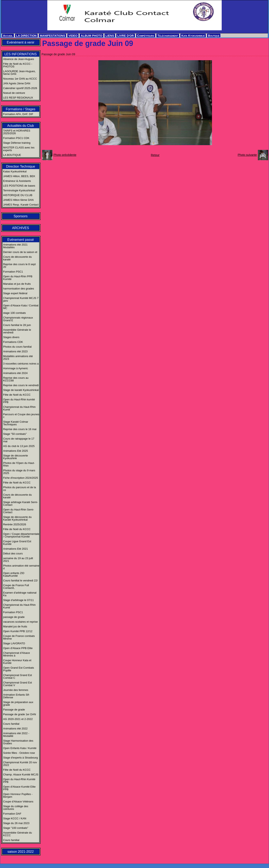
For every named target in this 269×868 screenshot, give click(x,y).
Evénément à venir (21, 42)
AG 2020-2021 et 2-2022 (18, 719)
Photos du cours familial (17, 347)
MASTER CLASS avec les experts (19, 149)
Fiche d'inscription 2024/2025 (21, 478)
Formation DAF (12, 814)
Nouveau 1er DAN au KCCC (20, 79)
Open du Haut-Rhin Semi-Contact (19, 511)
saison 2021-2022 (21, 852)
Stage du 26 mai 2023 (16, 823)
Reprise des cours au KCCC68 (16, 379)
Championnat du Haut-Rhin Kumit (19, 408)
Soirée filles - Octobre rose (19, 753)
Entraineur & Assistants (17, 181)
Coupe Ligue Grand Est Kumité (17, 543)
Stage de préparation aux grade (18, 703)
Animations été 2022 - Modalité (16, 735)
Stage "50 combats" (15, 434)
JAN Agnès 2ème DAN (17, 83)
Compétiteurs (146, 36)
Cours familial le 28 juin (17, 325)
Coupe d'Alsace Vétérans (18, 802)
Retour (155, 155)
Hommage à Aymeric (15, 368)
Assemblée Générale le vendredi (17, 331)
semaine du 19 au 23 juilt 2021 (18, 560)
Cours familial (11, 724)
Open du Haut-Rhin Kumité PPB (19, 781)
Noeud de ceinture (14, 93)
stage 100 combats (14, 313)
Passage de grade (14, 710)
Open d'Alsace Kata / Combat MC (21, 307)
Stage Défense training (17, 143)
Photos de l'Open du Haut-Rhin (19, 464)
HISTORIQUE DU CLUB (18, 195)
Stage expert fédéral (15, 293)
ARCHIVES (21, 228)
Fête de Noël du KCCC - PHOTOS (18, 65)
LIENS (110, 36)
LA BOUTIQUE (12, 155)
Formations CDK (13, 342)
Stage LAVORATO (14, 643)
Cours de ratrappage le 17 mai (19, 440)
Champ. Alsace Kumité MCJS (21, 774)
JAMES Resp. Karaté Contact (21, 205)
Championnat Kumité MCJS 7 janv (21, 299)
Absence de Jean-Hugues (19, 59)
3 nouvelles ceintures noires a (21, 364)
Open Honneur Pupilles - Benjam (18, 795)
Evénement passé (20, 240)
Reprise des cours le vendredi (21, 385)
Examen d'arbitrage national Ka (20, 594)
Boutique (214, 36)
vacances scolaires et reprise (20, 622)
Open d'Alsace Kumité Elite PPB (19, 788)
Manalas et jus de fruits (17, 284)
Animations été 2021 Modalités (15, 246)
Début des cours (13, 553)
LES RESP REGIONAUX (18, 98)
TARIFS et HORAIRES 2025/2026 (17, 132)
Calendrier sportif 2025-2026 (20, 88)
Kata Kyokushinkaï (193, 36)
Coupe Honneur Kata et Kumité (17, 662)
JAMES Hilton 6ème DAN (18, 200)
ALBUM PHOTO (92, 36)
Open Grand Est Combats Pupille (19, 669)
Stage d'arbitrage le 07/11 (18, 600)
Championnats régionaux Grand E (18, 319)
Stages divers (11, 337)
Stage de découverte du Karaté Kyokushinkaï (17, 518)
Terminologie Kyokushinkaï (19, 190)
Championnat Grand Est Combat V (17, 684)
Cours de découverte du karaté (17, 258)
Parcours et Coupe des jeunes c (21, 416)
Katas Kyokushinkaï (15, 171)
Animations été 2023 (15, 351)
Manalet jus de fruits (15, 626)
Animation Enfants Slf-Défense (16, 696)
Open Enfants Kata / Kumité (20, 748)
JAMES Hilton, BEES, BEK (19, 176)
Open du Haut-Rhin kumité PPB (19, 401)
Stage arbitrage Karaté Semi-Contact (20, 503)
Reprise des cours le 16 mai (20, 429)
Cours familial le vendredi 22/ (20, 580)
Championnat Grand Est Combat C (17, 676)
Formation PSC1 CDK (16, 138)
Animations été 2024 (15, 373)
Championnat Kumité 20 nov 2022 (20, 764)
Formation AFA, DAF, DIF (18, 114)
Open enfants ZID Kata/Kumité (14, 574)
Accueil (8, 36)
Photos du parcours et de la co (20, 489)
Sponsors (21, 216)
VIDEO (73, 36)
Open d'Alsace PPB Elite (18, 648)
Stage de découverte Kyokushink (15, 457)
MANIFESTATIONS (52, 36)
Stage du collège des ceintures (16, 808)
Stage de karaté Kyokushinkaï (21, 390)
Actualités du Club (21, 126)
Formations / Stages (21, 109)
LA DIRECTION (26, 36)
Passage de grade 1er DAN (20, 714)
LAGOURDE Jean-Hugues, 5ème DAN (19, 73)
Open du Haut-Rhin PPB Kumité (18, 278)
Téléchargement (168, 36)
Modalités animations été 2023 (18, 358)
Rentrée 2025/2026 (15, 524)
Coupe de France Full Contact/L (16, 587)
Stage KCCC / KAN (15, 818)
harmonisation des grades (19, 289)
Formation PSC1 (13, 272)
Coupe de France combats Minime (19, 637)
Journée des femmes (16, 690)
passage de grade (14, 617)
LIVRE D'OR (126, 36)
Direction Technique (20, 166)
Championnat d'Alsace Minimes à (17, 654)
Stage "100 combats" (16, 828)
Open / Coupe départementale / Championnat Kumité (21, 535)
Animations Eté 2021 (15, 549)
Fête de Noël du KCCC (17, 395)
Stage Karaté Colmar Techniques (16, 423)
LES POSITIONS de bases (19, 186)
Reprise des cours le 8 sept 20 (19, 266)
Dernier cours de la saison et (20, 252)
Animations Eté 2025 (15, 451)
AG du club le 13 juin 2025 (19, 446)
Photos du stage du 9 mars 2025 (19, 472)
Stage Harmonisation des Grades (18, 742)
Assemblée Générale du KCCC (17, 834)
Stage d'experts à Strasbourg (20, 758)
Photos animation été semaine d (21, 567)
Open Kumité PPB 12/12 (18, 631)
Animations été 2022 (15, 729)
